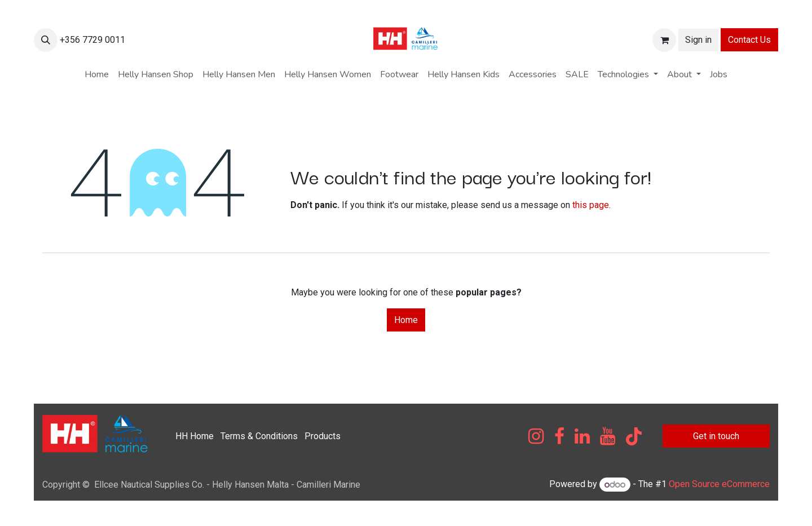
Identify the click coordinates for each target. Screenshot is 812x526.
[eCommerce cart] (664, 40)
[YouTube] (608, 436)
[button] (46, 40)
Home (406, 320)
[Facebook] (559, 436)
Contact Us (749, 40)
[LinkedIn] (582, 436)
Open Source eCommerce (719, 485)
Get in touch (716, 436)
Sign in (698, 40)
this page (591, 205)
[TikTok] (634, 436)
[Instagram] (536, 436)
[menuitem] (97, 74)
